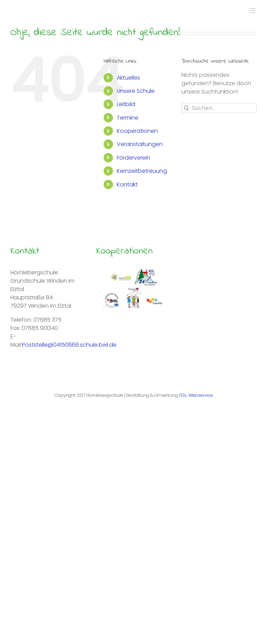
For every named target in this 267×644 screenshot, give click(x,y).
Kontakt (127, 184)
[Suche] (187, 108)
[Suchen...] (219, 108)
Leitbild (126, 104)
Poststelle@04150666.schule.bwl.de (69, 345)
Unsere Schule (136, 91)
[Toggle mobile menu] (253, 11)
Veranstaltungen (140, 144)
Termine (128, 118)
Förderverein (133, 158)
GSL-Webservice (196, 395)
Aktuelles (128, 78)
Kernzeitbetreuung (142, 171)
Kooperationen (137, 131)
